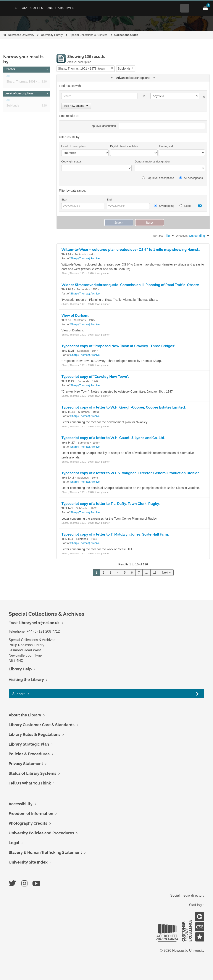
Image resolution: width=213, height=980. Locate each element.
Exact (185, 206)
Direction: (182, 236)
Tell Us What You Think (30, 783)
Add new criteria (76, 106)
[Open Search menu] (185, 8)
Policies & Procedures (29, 754)
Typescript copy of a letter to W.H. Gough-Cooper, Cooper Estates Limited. (124, 407)
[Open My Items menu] (205, 8)
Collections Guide (126, 35)
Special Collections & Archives (45, 8)
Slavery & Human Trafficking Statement (45, 852)
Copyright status (71, 161)
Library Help (20, 669)
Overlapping (164, 206)
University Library (52, 35)
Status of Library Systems (32, 773)
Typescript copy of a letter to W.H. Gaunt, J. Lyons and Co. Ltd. (113, 438)
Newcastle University (21, 35)
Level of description (19, 93)
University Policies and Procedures (41, 833)
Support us (21, 694)
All (8, 77)
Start (64, 200)
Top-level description (103, 126)
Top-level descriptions (158, 178)
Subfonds (13, 106)
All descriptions (191, 178)
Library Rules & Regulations (35, 734)
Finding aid (166, 146)
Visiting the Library (26, 680)
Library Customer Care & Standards (42, 725)
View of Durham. (75, 316)
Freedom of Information (31, 814)
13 (155, 573)
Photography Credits (28, 823)
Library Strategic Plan (29, 744)
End (109, 200)
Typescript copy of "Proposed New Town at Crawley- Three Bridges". (119, 346)
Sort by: (158, 236)
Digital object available (124, 146)
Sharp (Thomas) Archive (85, 258)
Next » (166, 573)
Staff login (197, 905)
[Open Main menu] (195, 8)
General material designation (153, 161)
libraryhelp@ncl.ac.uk (39, 623)
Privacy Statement (26, 764)
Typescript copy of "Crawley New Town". (95, 377)
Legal (14, 843)
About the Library (25, 715)
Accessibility (21, 804)
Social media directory (187, 895)
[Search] (99, 96)
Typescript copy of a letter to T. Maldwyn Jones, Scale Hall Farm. (115, 534)
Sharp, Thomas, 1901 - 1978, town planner (35, 82)
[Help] (199, 206)
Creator (10, 69)
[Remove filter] (112, 68)
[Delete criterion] (202, 96)
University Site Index (28, 862)
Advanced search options (133, 78)
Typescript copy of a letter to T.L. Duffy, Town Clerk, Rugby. (111, 504)
